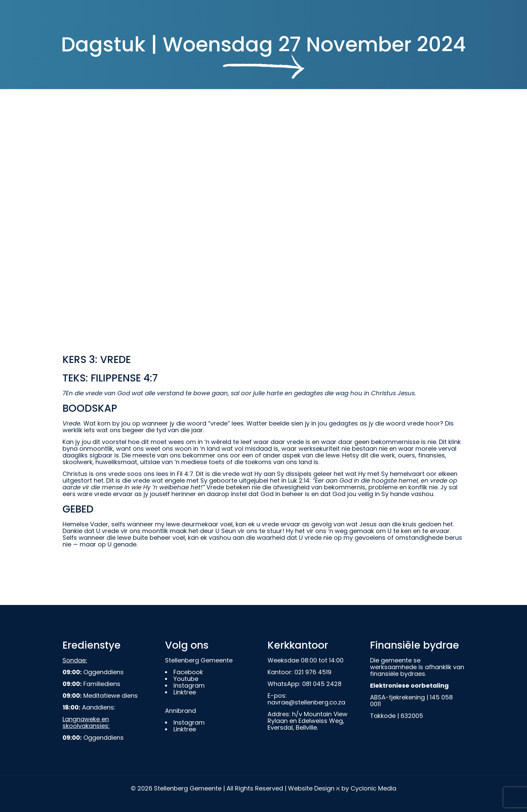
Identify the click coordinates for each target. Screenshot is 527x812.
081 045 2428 (322, 684)
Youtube (186, 679)
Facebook (188, 672)
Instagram (189, 685)
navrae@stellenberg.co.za (306, 702)
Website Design (311, 788)
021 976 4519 (313, 672)
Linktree (185, 692)
